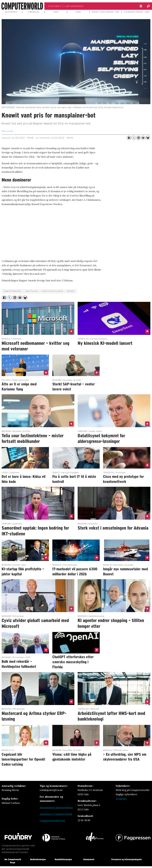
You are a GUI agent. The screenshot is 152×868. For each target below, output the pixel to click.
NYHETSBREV (55, 6)
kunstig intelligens (52, 291)
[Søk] (148, 6)
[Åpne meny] (141, 6)
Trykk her (121, 799)
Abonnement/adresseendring (56, 807)
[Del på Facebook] (129, 138)
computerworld (12, 291)
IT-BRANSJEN (33, 12)
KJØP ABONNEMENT (74, 6)
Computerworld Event (52, 821)
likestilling (32, 291)
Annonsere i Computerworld (56, 814)
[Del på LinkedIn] (138, 138)
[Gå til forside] (22, 6)
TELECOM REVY (11, 12)
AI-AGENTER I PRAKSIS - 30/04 (137, 12)
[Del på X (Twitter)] (134, 138)
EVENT (56, 12)
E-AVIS (78, 12)
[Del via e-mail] (143, 138)
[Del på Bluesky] (148, 138)
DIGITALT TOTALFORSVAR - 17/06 (105, 12)
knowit (71, 291)
